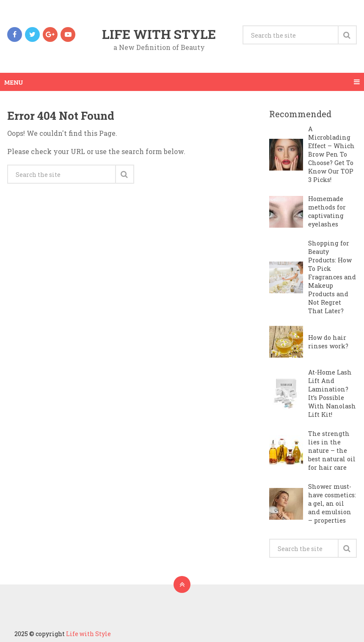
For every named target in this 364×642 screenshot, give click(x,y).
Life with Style (159, 34)
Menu (14, 82)
